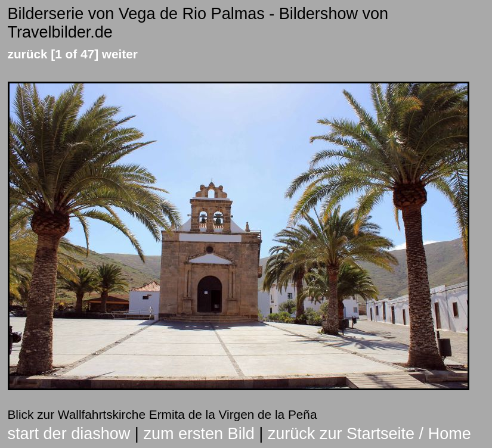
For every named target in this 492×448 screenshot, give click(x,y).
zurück (28, 54)
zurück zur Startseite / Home (369, 434)
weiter (120, 54)
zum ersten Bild (199, 434)
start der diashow (69, 434)
